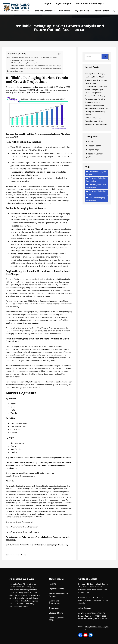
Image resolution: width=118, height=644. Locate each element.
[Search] (105, 57)
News (91, 142)
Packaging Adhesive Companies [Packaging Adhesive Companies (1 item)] (96, 180)
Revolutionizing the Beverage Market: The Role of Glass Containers (36, 68)
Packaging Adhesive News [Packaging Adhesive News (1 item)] (96, 193)
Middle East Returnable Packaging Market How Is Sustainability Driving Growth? (96, 121)
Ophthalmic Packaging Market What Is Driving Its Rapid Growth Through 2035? (96, 90)
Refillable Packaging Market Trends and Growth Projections (33, 57)
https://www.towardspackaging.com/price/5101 (51, 457)
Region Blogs (94, 150)
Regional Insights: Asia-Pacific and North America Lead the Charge (37, 65)
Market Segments (16, 71)
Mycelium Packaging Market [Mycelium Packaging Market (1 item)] (96, 173)
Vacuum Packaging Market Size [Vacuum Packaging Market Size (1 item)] (95, 199)
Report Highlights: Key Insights (23, 60)
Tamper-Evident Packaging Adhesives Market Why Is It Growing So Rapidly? (95, 99)
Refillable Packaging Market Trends (25, 63)
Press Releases (20, 555)
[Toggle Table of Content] (58, 54)
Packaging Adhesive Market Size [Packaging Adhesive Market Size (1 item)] (96, 186)
